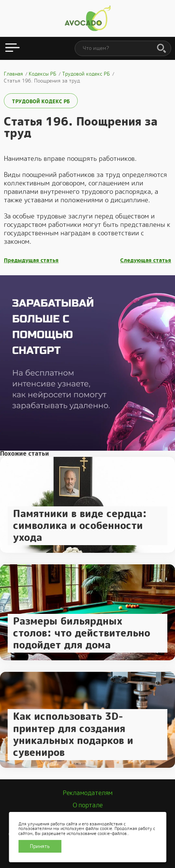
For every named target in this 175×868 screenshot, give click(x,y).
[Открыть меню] (12, 48)
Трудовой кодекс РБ (41, 102)
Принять (40, 846)
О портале (88, 805)
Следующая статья (146, 260)
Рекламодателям (88, 793)
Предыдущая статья (31, 260)
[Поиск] (162, 49)
